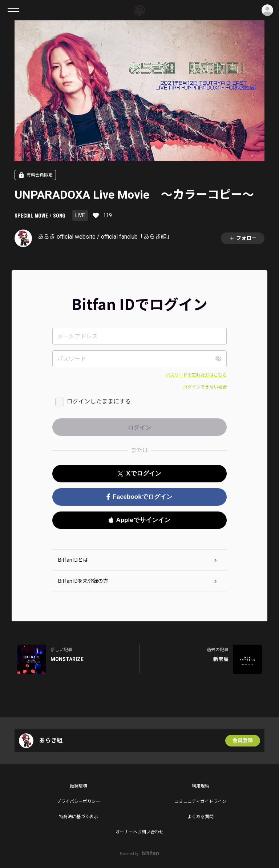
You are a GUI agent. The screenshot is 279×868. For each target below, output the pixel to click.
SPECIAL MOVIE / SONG (40, 215)
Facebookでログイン (139, 497)
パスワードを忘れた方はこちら (196, 375)
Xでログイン (139, 473)
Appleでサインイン (139, 520)
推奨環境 (78, 786)
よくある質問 (201, 817)
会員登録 (243, 741)
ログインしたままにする (99, 401)
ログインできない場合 (205, 387)
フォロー (243, 238)
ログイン (267, 10)
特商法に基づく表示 (78, 817)
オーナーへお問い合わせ (139, 832)
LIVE (80, 215)
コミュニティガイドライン (200, 801)
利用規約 (201, 786)
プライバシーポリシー (78, 801)
